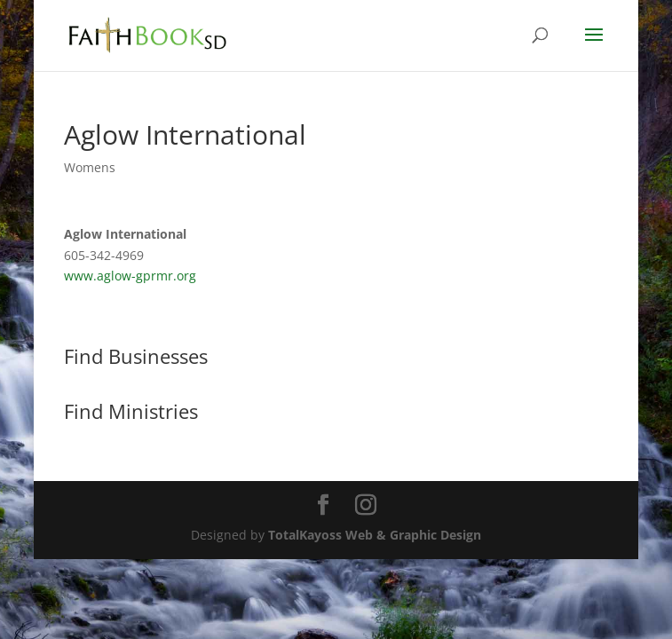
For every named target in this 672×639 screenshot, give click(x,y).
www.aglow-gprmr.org (130, 276)
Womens (90, 167)
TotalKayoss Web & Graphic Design (375, 535)
